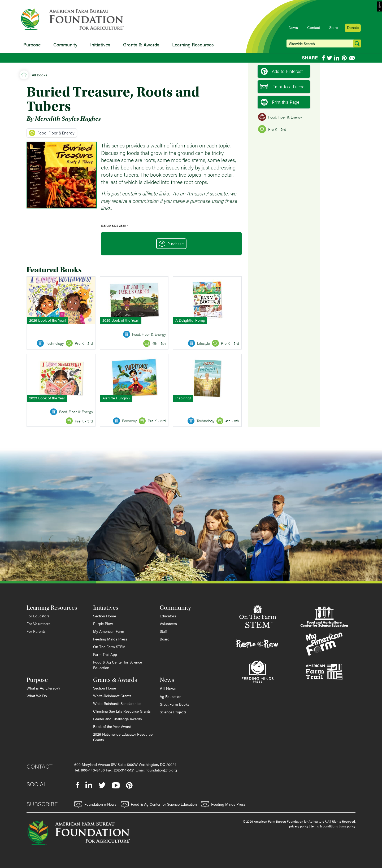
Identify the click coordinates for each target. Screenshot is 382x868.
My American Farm (109, 631)
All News (168, 688)
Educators (168, 616)
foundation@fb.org (162, 770)
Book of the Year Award (112, 726)
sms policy (348, 826)
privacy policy (299, 826)
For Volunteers (38, 623)
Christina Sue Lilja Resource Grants (122, 711)
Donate (353, 27)
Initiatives (100, 44)
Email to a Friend (282, 87)
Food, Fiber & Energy (52, 133)
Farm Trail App (105, 654)
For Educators (38, 616)
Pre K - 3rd (272, 129)
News (293, 27)
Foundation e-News (95, 805)
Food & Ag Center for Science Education (118, 665)
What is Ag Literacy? (43, 688)
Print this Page (280, 102)
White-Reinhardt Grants (112, 696)
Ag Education (171, 696)
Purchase (171, 244)
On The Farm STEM (109, 647)
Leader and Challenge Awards (118, 719)
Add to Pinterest (282, 71)
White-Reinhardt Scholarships (117, 703)
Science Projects (173, 712)
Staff (163, 631)
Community (65, 44)
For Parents (36, 631)
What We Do (37, 696)
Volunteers (168, 623)
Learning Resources (193, 44)
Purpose (32, 44)
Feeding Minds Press (110, 639)
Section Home (105, 616)
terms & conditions (324, 826)
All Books (40, 75)
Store (333, 27)
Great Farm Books (175, 704)
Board (165, 639)
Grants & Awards (141, 44)
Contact (314, 27)
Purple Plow (103, 623)
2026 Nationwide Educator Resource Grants (123, 737)
